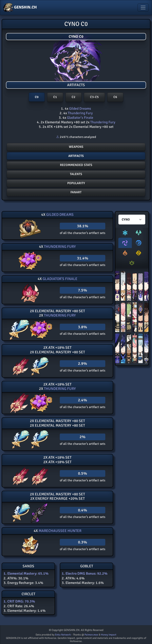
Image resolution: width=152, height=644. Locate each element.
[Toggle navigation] (143, 8)
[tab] (125, 233)
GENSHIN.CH (20, 8)
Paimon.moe (91, 635)
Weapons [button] (76, 147)
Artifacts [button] (76, 156)
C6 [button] (115, 97)
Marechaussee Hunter (60, 531)
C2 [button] (74, 97)
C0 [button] (37, 97)
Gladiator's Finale (80, 118)
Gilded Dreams (80, 108)
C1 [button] (55, 97)
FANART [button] (76, 192)
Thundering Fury (80, 113)
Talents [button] (76, 174)
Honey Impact (109, 635)
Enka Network (63, 635)
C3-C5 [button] (94, 97)
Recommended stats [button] (76, 165)
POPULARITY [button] (76, 183)
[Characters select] (132, 220)
